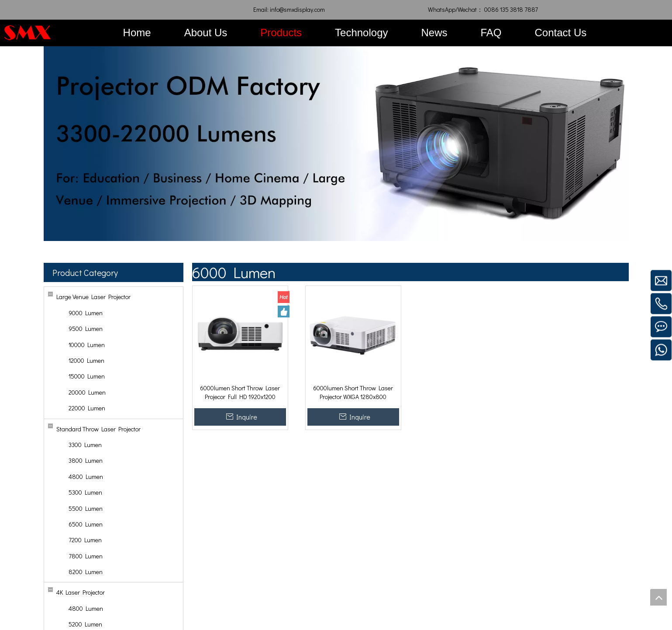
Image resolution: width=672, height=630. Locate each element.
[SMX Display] (28, 33)
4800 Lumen (86, 477)
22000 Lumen (87, 408)
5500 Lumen (86, 508)
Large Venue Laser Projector (93, 297)
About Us (206, 33)
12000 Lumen (86, 360)
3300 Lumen (85, 445)
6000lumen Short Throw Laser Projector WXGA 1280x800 (353, 392)
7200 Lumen (85, 540)
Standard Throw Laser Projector (98, 429)
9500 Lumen (86, 329)
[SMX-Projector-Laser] (336, 144)
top (658, 597)
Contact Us (561, 33)
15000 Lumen (87, 376)
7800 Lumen (86, 556)
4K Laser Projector (81, 592)
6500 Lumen (86, 524)
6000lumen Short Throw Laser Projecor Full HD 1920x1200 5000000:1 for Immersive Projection (240, 392)
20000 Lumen (87, 392)
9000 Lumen (86, 313)
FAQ (491, 33)
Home (137, 33)
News (434, 33)
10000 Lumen (87, 345)
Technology (361, 33)
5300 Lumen (85, 492)
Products (281, 33)
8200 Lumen (86, 572)
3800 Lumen (86, 460)
